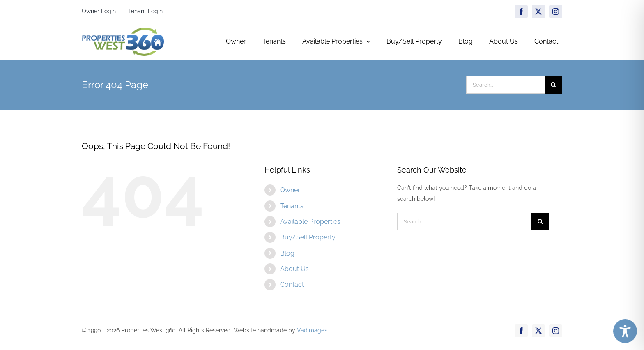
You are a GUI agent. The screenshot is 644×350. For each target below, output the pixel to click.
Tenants (292, 206)
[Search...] (505, 85)
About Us (294, 269)
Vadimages (312, 330)
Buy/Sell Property (308, 237)
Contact (292, 284)
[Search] (553, 85)
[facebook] (521, 12)
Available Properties (310, 222)
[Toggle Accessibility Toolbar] (625, 331)
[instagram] (556, 12)
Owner (290, 190)
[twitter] (538, 12)
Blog (287, 253)
